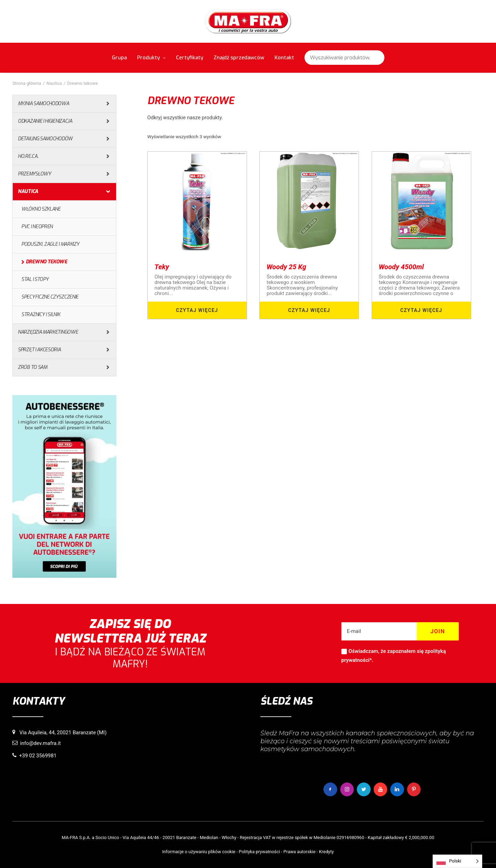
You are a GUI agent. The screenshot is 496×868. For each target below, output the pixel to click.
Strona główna (27, 83)
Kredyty (326, 851)
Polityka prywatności (259, 851)
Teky (162, 267)
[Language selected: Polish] (457, 861)
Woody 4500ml (401, 267)
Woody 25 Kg (286, 267)
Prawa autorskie (299, 851)
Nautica (54, 83)
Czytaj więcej (197, 310)
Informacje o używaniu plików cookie (199, 851)
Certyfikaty (190, 58)
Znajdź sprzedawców (239, 58)
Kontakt (284, 58)
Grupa (119, 58)
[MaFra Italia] (248, 21)
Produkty (151, 58)
